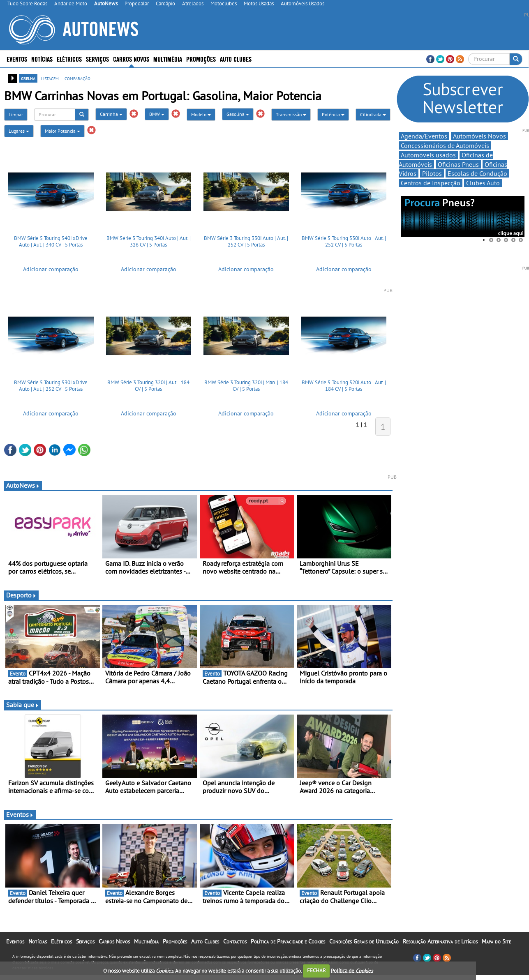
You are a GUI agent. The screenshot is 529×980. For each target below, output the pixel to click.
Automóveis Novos (479, 136)
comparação (77, 78)
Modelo (201, 114)
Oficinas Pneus (458, 164)
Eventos (17, 59)
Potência (333, 114)
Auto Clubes (236, 59)
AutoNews (23, 485)
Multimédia (168, 59)
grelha (28, 78)
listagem (50, 78)
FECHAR (316, 970)
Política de (352, 970)
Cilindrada (373, 114)
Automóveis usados (428, 155)
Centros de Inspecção (431, 183)
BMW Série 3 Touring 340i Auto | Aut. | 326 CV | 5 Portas (149, 241)
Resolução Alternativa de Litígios (440, 941)
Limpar (16, 114)
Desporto (21, 595)
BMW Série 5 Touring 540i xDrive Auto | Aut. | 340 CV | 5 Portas (51, 241)
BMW (157, 114)
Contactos (235, 941)
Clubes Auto (483, 183)
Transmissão (291, 114)
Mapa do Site (496, 941)
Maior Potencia (62, 131)
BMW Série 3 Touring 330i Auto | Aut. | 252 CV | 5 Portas (246, 241)
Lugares (19, 131)
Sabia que (23, 705)
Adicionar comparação (51, 269)
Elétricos (69, 59)
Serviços (97, 59)
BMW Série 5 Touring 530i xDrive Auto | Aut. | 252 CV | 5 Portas (51, 386)
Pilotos (432, 173)
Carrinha (111, 114)
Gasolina (238, 114)
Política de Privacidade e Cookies (288, 941)
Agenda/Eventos (424, 136)
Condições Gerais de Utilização (364, 941)
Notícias (42, 59)
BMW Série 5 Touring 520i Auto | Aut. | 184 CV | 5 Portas (344, 386)
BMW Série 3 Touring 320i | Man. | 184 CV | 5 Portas (246, 386)
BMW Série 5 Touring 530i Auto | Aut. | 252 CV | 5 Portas (344, 241)
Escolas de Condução (477, 173)
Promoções (201, 59)
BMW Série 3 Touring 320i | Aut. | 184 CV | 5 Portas (148, 386)
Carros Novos (131, 59)
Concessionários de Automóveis (445, 145)
